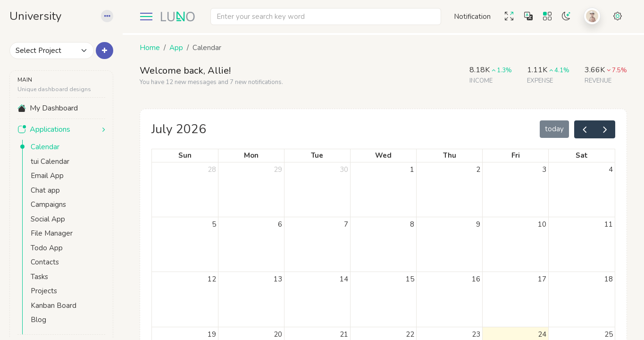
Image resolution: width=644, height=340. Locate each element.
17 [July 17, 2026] (542, 279)
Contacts (45, 262)
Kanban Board (54, 306)
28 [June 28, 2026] (212, 170)
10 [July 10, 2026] (542, 224)
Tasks (39, 277)
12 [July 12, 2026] (212, 279)
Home (150, 48)
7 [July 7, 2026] (346, 224)
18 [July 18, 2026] (609, 279)
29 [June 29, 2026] (278, 170)
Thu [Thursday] (450, 155)
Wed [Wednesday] (383, 155)
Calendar (45, 147)
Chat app (45, 190)
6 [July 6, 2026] (280, 224)
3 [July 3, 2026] (544, 170)
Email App (47, 176)
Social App (48, 219)
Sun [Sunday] (185, 155)
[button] (107, 17)
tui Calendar (50, 161)
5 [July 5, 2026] (214, 224)
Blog (38, 320)
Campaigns (48, 204)
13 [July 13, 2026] (278, 279)
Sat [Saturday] (582, 155)
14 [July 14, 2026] (344, 279)
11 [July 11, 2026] (609, 224)
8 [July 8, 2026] (412, 224)
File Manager (52, 233)
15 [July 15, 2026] (410, 279)
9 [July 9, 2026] (478, 224)
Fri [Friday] (516, 155)
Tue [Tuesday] (317, 155)
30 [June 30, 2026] (344, 170)
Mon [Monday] (251, 155)
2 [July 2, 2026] (478, 170)
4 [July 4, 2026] (611, 170)
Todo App (47, 248)
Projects (44, 291)
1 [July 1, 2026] (412, 170)
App (176, 48)
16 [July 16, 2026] (476, 279)
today (554, 129)
